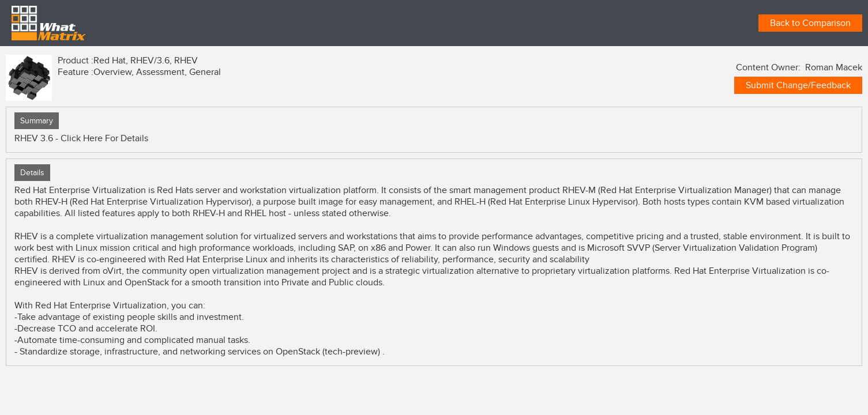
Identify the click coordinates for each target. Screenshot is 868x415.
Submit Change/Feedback (798, 85)
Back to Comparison (810, 23)
